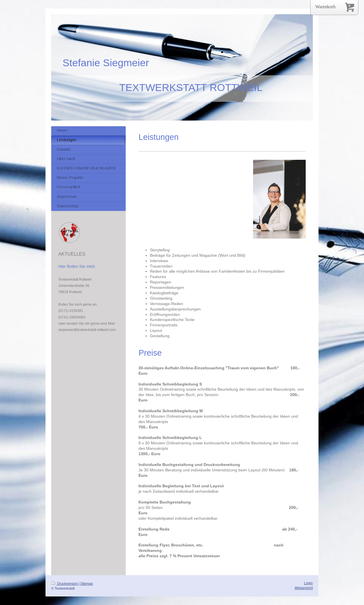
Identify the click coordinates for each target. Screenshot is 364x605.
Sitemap (87, 584)
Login (308, 583)
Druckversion (65, 584)
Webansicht (304, 588)
